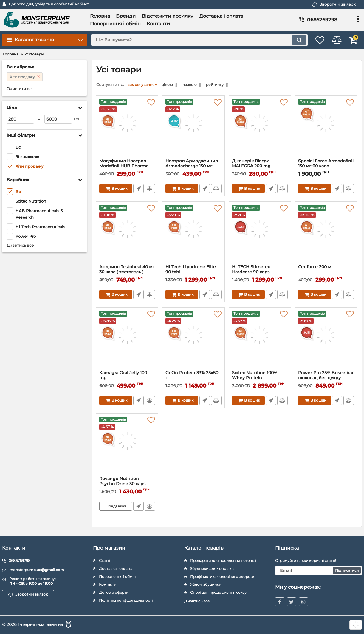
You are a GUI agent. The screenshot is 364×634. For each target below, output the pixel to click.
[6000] (58, 119)
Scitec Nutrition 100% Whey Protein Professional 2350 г (255, 379)
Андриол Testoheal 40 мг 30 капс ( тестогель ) (127, 271)
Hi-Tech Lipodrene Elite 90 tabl (191, 271)
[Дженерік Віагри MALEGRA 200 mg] (260, 130)
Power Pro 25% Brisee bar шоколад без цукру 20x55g (326, 379)
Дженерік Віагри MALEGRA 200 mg (252, 165)
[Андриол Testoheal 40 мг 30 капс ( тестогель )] (127, 236)
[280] (20, 119)
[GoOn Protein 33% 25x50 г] (193, 342)
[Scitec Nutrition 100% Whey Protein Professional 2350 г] (260, 342)
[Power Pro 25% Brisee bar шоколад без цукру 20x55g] (326, 342)
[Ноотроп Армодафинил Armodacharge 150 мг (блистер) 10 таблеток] (193, 130)
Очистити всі (20, 89)
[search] (193, 40)
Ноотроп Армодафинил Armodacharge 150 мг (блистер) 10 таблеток (192, 168)
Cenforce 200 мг (316, 268)
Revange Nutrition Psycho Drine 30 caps (123, 483)
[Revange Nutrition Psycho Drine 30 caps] (127, 448)
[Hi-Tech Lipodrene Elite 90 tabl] (193, 236)
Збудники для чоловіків (212, 569)
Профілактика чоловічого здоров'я (223, 577)
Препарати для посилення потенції (223, 560)
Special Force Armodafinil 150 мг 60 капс (326, 165)
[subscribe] (319, 570)
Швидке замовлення (138, 190)
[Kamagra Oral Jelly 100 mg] (127, 342)
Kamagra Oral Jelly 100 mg (123, 377)
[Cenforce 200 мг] (326, 236)
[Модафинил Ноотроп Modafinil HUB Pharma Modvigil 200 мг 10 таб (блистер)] (127, 130)
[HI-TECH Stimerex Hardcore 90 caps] (260, 236)
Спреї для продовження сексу (218, 592)
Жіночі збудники (206, 584)
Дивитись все (20, 245)
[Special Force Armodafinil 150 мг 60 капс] (326, 130)
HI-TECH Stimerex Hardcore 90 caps (251, 271)
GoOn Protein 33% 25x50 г (192, 377)
